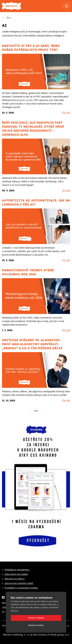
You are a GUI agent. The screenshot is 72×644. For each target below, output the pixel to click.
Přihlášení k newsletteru (17, 570)
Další (36, 411)
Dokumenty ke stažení (16, 574)
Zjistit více (14, 611)
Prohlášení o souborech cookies (21, 588)
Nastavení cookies (36, 625)
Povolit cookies (36, 618)
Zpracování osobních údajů (19, 583)
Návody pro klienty (15, 579)
